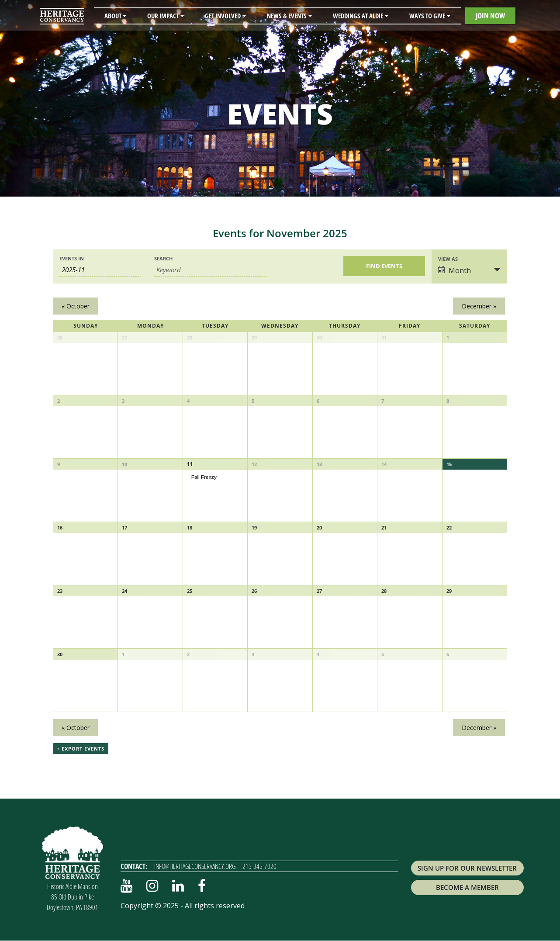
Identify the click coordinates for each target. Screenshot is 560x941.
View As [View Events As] (448, 259)
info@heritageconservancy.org (195, 866)
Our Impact (163, 16)
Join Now (490, 16)
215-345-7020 (259, 866)
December (479, 306)
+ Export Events (81, 749)
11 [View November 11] (190, 464)
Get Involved (223, 16)
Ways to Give (427, 16)
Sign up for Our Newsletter (467, 868)
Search (163, 258)
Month (455, 270)
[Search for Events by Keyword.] (211, 270)
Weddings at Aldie (358, 16)
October (76, 306)
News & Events (287, 16)
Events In (72, 258)
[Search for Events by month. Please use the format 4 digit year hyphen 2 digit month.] (100, 270)
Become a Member (467, 888)
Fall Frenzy (204, 476)
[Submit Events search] (384, 266)
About (113, 16)
